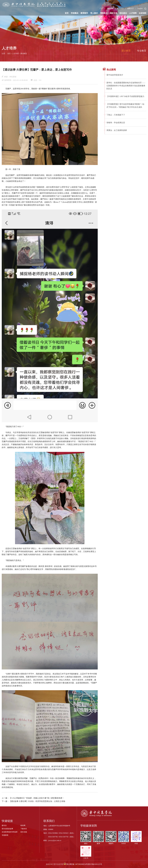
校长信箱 (24, 832)
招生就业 (123, 13)
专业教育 (142, 52)
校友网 (23, 825)
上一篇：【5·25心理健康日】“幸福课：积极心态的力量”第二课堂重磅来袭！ (33, 798)
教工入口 (120, 8)
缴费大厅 (131, 8)
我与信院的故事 (7, 829)
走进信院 (143, 13)
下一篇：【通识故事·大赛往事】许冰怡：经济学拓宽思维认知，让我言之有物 (33, 801)
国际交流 (113, 13)
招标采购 (110, 8)
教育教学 (84, 13)
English (140, 8)
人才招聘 (133, 13)
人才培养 (15, 55)
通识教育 (24, 55)
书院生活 (104, 13)
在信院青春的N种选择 (10, 832)
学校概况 (75, 13)
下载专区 (24, 829)
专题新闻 (5, 835)
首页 (67, 13)
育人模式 (94, 13)
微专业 (4, 825)
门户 (101, 8)
